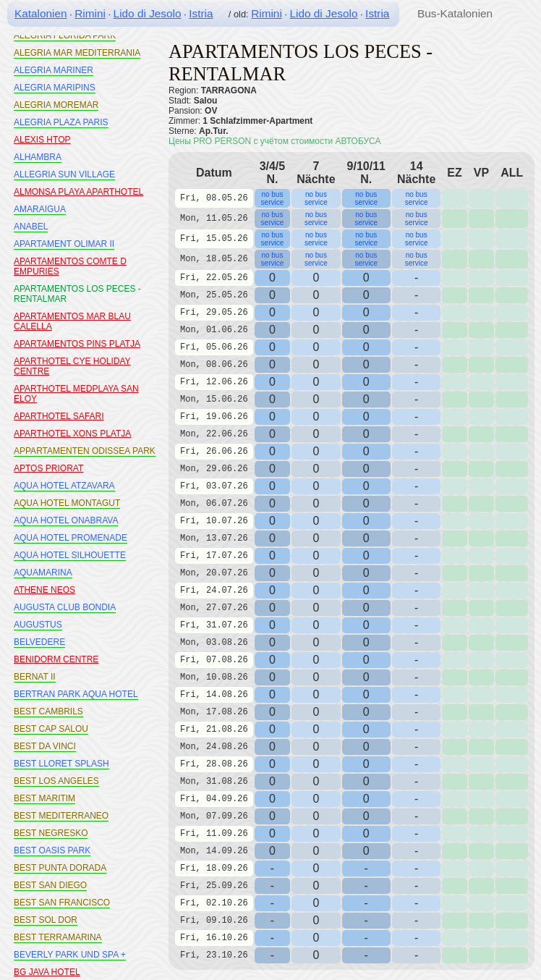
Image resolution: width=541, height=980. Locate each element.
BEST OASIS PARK (52, 850)
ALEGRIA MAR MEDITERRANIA (77, 53)
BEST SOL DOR (46, 920)
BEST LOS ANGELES (56, 781)
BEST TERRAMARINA (58, 937)
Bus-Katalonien (455, 13)
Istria (201, 13)
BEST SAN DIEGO (50, 885)
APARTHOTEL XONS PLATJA (72, 434)
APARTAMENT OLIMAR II (64, 244)
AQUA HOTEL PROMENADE (71, 538)
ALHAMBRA (38, 157)
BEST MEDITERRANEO (61, 816)
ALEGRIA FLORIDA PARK (65, 35)
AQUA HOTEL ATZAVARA (64, 486)
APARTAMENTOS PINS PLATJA (77, 344)
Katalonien (41, 13)
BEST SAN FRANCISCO (62, 903)
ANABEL (31, 227)
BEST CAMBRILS (48, 711)
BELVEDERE (39, 642)
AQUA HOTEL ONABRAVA (66, 520)
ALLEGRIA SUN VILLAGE (64, 174)
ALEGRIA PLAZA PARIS (61, 122)
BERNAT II (35, 677)
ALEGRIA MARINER (54, 70)
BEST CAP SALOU (51, 729)
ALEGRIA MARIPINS (55, 88)
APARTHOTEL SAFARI (59, 416)
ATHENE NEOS (44, 590)
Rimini (90, 13)
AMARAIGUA (40, 209)
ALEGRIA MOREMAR (56, 105)
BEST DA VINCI (45, 746)
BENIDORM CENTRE (56, 659)
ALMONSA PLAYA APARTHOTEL (78, 192)
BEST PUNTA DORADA (60, 868)
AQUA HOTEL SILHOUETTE (70, 555)
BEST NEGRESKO (51, 833)
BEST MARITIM (44, 798)
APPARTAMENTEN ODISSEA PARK (85, 451)
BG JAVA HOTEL (47, 972)
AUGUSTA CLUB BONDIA (65, 607)
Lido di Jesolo (148, 13)
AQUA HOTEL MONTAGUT (67, 503)
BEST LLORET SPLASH (61, 764)
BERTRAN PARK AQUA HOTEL (76, 694)
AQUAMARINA (43, 573)
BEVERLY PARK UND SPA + (70, 955)
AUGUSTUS (38, 625)
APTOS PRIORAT (48, 468)
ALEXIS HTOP (42, 140)
